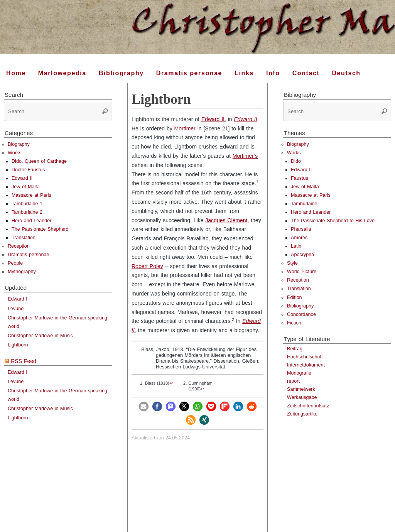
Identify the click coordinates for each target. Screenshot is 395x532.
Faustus (300, 178)
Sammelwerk (301, 389)
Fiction (294, 323)
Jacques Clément (226, 220)
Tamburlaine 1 (27, 204)
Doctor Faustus (28, 170)
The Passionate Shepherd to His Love (333, 221)
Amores (299, 238)
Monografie (299, 373)
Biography (19, 144)
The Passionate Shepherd (40, 229)
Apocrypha (302, 255)
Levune (16, 309)
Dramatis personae (28, 255)
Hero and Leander (32, 221)
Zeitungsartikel (303, 414)
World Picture (302, 272)
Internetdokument (306, 365)
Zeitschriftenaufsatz (308, 406)
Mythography (22, 272)
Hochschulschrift (305, 357)
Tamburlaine (304, 204)
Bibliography (300, 306)
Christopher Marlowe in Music (40, 336)
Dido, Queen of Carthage (39, 161)
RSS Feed (24, 361)
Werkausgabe (302, 397)
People (15, 263)
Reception (19, 246)
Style (292, 263)
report (293, 381)
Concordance (301, 314)
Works (14, 153)
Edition (295, 297)
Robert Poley (147, 266)
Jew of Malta (26, 187)
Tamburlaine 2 (27, 212)
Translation (24, 238)
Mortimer (185, 128)
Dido (296, 161)
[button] (144, 406)
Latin (296, 246)
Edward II (246, 119)
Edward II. (214, 119)
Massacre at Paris (31, 195)
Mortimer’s (245, 156)
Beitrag (295, 349)
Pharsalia (301, 229)
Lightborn (18, 345)
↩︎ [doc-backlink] (171, 383)
